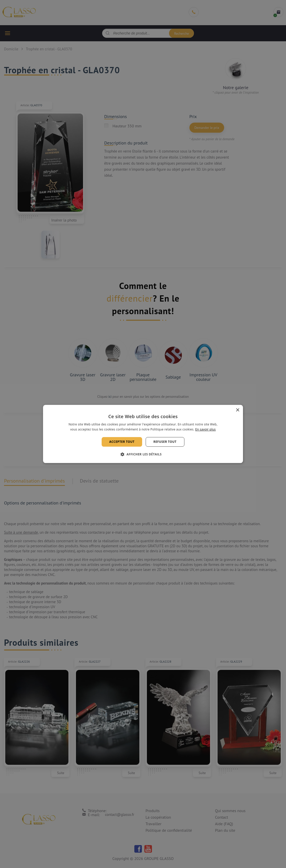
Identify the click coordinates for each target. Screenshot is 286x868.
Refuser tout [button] (165, 442)
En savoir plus (205, 430)
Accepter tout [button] (122, 442)
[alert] (143, 434)
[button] (143, 454)
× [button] (237, 410)
